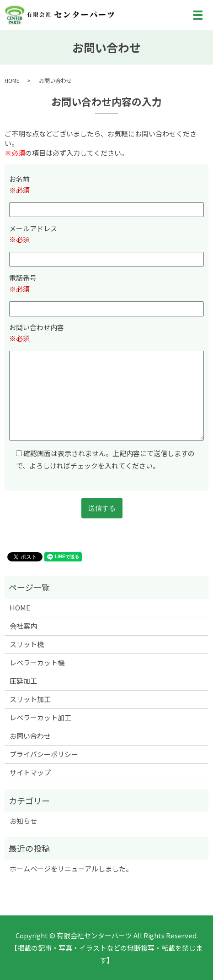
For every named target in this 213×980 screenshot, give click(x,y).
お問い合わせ (30, 736)
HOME (12, 80)
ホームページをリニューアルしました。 (71, 868)
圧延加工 (23, 681)
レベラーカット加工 (40, 717)
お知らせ (23, 821)
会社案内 (23, 626)
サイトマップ (30, 772)
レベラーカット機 (37, 662)
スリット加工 (30, 699)
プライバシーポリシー (44, 754)
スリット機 (27, 644)
